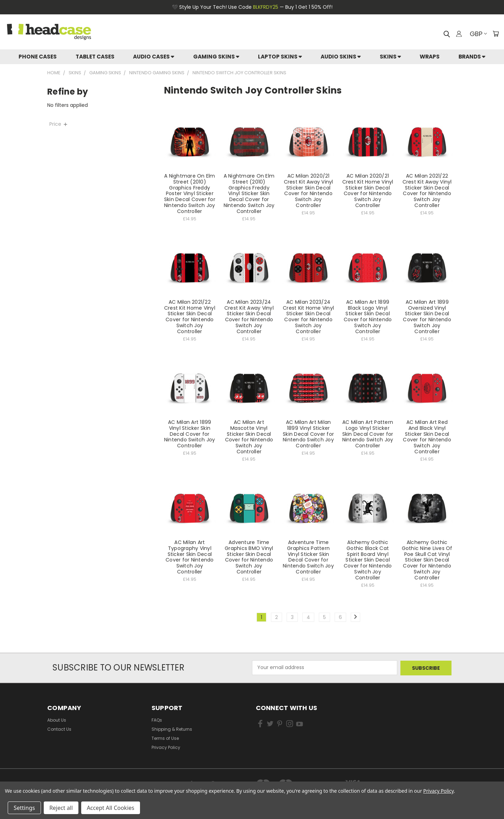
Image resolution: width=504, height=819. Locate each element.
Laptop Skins (280, 57)
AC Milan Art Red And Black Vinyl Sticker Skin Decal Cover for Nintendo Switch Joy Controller (427, 437)
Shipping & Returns (172, 728)
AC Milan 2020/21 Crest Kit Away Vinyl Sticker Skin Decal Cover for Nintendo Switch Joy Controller (309, 191)
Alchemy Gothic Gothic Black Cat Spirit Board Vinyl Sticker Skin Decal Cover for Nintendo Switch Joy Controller (368, 560)
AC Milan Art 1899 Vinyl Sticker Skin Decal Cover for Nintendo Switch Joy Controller (190, 434)
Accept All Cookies (111, 808)
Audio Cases (154, 57)
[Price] (97, 124)
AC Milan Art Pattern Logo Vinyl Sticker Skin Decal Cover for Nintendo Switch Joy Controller (368, 434)
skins (390, 57)
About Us (57, 719)
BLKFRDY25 (266, 7)
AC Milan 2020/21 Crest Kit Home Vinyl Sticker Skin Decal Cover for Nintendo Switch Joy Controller (368, 191)
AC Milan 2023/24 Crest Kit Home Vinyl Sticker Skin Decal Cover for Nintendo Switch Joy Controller (308, 317)
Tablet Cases (95, 57)
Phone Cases (38, 57)
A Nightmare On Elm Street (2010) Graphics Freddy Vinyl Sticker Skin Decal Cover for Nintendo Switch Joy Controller (249, 194)
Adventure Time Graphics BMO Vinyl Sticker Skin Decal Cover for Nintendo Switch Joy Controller (249, 557)
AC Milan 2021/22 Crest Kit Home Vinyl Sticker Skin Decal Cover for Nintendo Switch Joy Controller (190, 317)
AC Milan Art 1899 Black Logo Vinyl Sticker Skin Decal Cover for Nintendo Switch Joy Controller (368, 317)
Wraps (430, 57)
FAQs (157, 719)
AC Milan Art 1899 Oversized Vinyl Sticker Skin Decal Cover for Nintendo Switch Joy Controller (427, 317)
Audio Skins (341, 57)
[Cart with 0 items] (495, 34)
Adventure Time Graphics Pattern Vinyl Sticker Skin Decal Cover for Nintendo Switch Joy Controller (308, 557)
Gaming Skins (216, 57)
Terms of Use (165, 738)
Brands (472, 57)
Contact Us (59, 728)
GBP (478, 34)
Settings (24, 808)
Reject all (61, 808)
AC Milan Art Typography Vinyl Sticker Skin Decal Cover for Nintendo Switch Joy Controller (190, 557)
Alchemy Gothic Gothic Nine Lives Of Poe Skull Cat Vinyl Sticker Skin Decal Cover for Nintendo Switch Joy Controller (427, 560)
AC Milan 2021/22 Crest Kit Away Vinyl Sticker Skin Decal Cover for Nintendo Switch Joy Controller (427, 191)
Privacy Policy (166, 747)
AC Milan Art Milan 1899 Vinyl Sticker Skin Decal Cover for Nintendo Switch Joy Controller (308, 434)
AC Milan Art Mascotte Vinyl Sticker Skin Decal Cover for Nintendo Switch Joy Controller (249, 437)
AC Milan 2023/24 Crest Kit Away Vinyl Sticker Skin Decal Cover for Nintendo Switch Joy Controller (249, 317)
